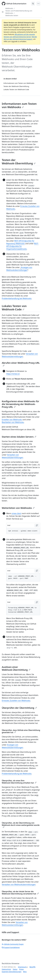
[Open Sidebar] (3, 12)
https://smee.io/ (13, 374)
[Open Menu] (38, 4)
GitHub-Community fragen (13, 944)
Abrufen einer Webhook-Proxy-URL (21, 364)
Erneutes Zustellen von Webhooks (16, 701)
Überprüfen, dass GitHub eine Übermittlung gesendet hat (21, 731)
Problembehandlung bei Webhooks (17, 298)
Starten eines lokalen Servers (19, 437)
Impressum (22, 967)
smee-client (16, 513)
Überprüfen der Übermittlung (19, 708)
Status (15, 969)
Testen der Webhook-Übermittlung (19, 162)
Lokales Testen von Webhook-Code (14, 308)
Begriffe (33, 967)
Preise (21, 969)
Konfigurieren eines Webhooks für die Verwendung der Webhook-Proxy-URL (20, 404)
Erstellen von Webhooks (12, 420)
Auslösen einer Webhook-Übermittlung (16, 668)
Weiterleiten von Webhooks (18, 508)
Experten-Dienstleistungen (12, 972)
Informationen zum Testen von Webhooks (19, 105)
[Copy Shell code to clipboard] (37, 525)
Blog (25, 972)
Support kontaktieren (11, 947)
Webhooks (9, 8)
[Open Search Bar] (33, 4)
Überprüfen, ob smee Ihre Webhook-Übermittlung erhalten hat (19, 782)
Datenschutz (6, 969)
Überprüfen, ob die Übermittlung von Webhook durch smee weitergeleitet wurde (21, 825)
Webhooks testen (12, 15)
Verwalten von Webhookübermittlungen (19, 884)
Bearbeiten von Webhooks (13, 422)
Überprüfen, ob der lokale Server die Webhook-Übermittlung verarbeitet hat (20, 893)
